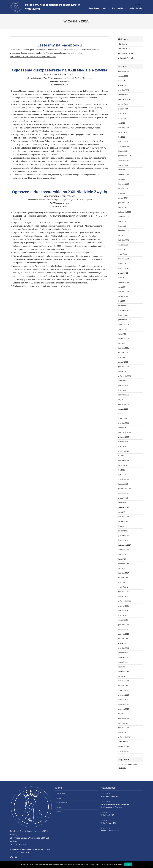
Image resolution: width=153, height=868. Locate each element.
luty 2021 (122, 357)
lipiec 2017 (122, 559)
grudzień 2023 (123, 203)
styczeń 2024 (123, 198)
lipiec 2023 (122, 226)
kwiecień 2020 (123, 404)
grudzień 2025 (123, 90)
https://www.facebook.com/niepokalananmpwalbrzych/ (33, 56)
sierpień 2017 (123, 554)
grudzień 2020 (123, 367)
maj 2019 (122, 456)
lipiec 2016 (122, 615)
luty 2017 (122, 582)
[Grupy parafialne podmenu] (126, 8)
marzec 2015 (123, 639)
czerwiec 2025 (124, 118)
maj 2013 (122, 714)
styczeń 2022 (123, 306)
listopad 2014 (123, 653)
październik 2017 (124, 545)
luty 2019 (122, 470)
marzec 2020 (123, 409)
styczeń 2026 (123, 85)
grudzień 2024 (123, 146)
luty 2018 (122, 526)
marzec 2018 (123, 521)
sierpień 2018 (123, 498)
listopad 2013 (123, 700)
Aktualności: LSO (125, 49)
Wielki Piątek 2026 (107, 815)
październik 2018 (124, 489)
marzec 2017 (123, 578)
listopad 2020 (123, 371)
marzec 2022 (123, 296)
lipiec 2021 (122, 334)
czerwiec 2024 (124, 174)
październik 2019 (124, 432)
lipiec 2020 (122, 390)
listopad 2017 (123, 540)
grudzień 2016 (123, 592)
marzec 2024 (123, 189)
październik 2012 (124, 737)
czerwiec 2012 (124, 747)
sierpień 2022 (123, 273)
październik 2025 (124, 99)
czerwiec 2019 (124, 451)
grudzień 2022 (123, 259)
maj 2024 (122, 179)
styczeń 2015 (123, 643)
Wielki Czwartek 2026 (109, 823)
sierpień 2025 (123, 109)
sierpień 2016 (123, 611)
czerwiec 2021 (124, 339)
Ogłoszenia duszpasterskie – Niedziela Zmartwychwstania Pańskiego (115, 806)
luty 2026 (122, 81)
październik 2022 (124, 268)
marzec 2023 (123, 245)
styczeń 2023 (123, 254)
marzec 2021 (123, 353)
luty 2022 (122, 301)
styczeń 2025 (123, 142)
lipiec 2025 (122, 114)
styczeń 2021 (123, 362)
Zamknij (128, 864)
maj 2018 (122, 512)
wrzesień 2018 (124, 493)
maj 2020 (122, 400)
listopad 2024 (123, 151)
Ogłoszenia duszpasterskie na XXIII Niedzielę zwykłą (59, 70)
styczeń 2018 (123, 531)
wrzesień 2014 (124, 657)
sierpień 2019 (123, 442)
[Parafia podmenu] (109, 8)
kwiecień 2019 (123, 460)
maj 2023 (122, 235)
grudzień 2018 (123, 479)
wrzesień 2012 (124, 742)
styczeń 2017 (123, 587)
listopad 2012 (123, 732)
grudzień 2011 (123, 751)
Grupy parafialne (118, 8)
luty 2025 (122, 137)
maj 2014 (122, 676)
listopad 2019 (123, 428)
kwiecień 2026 (123, 71)
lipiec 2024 (122, 170)
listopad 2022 (123, 264)
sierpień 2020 (123, 386)
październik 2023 (124, 212)
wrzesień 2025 (124, 104)
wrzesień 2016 (124, 606)
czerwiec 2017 (124, 564)
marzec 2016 (123, 620)
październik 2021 (124, 320)
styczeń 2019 (123, 475)
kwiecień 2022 (123, 292)
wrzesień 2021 (124, 325)
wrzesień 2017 (124, 550)
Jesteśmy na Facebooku (60, 45)
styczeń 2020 (123, 418)
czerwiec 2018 (124, 507)
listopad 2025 (123, 95)
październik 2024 (124, 156)
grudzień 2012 (123, 728)
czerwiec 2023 (124, 231)
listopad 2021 (123, 315)
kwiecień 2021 (123, 348)
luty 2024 (122, 193)
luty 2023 (122, 250)
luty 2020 (122, 414)
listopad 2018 (123, 484)
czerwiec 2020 (124, 395)
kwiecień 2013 (123, 718)
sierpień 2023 (123, 221)
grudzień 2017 (123, 536)
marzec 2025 (123, 132)
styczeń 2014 (123, 690)
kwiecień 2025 (123, 128)
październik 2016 (124, 601)
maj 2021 (122, 343)
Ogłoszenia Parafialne (126, 58)
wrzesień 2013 (124, 704)
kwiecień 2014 (123, 681)
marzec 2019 (123, 465)
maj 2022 (122, 287)
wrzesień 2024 (124, 160)
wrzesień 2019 (124, 437)
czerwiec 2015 (124, 634)
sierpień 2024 (123, 165)
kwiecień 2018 (123, 517)
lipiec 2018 (122, 503)
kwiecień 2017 (123, 573)
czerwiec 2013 (124, 709)
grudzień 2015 (123, 625)
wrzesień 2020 (124, 381)
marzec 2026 (123, 76)
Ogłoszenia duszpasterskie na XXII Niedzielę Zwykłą (60, 192)
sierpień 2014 (123, 662)
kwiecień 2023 (123, 240)
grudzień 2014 (123, 648)
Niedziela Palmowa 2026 (110, 831)
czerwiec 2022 (124, 282)
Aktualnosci (122, 44)
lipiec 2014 (122, 667)
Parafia (104, 8)
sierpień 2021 (123, 329)
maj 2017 (122, 568)
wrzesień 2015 (124, 629)
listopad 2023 (123, 207)
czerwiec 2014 (124, 672)
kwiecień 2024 (123, 184)
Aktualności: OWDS (126, 53)
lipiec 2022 (122, 278)
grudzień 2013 (123, 695)
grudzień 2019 (123, 423)
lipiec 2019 (122, 446)
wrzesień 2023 (124, 217)
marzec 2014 (123, 686)
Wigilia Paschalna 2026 (109, 796)
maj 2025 (122, 123)
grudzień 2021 (123, 310)
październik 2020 (124, 376)
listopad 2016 (123, 596)
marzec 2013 (123, 723)
